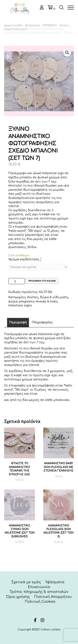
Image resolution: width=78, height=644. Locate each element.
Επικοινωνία (39, 587)
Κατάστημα (32, 25)
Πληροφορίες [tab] (42, 322)
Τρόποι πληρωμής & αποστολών (39, 592)
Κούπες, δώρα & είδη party (48, 297)
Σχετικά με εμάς (26, 582)
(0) (54, 9)
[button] (67, 53)
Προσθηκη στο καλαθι (42, 281)
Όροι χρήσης (18, 597)
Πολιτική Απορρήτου (53, 597)
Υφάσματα (55, 582)
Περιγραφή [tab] (18, 322)
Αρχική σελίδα (13, 25)
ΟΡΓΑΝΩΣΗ (50, 25)
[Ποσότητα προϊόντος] (17, 281)
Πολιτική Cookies (40, 602)
